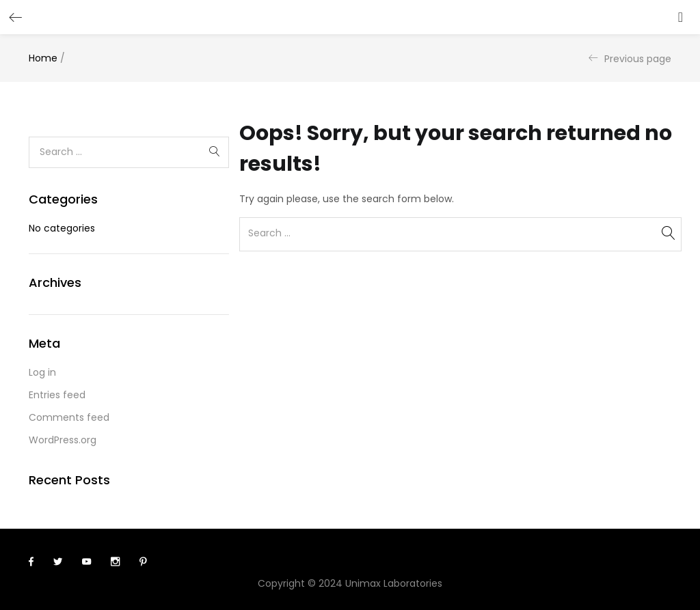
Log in (42, 372)
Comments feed (69, 417)
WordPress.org (63, 440)
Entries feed (57, 395)
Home (43, 58)
